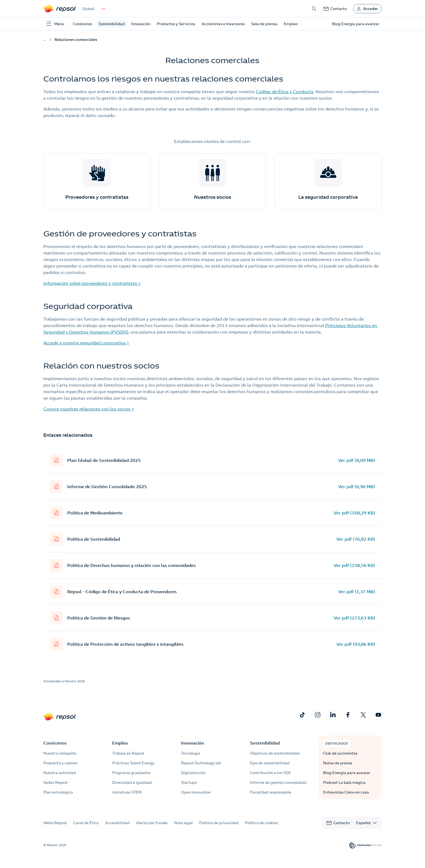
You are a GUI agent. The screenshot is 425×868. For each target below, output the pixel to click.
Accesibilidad (117, 823)
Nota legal (183, 823)
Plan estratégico (58, 792)
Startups (189, 782)
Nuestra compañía (60, 753)
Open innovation (196, 792)
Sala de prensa (264, 24)
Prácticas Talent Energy (133, 763)
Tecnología (191, 753)
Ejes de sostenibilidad (270, 763)
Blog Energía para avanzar (347, 773)
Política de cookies (262, 823)
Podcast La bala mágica (344, 782)
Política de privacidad (219, 823)
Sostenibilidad (112, 24)
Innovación (141, 24)
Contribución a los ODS (270, 773)
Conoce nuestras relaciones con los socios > (89, 409)
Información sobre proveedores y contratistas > (92, 283)
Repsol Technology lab (201, 763)
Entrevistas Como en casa (346, 792)
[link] (335, 9)
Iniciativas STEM (127, 792)
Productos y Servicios (176, 24)
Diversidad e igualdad (132, 782)
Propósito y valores (60, 763)
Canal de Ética (86, 823)
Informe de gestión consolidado (278, 782)
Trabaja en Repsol (128, 753)
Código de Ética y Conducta (285, 92)
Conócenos (83, 24)
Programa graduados (131, 773)
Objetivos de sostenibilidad (275, 753)
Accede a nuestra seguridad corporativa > (86, 343)
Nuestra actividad (60, 773)
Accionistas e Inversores (223, 24)
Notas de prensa (338, 763)
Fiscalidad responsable (271, 792)
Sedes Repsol (55, 782)
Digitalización (193, 773)
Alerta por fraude (152, 823)
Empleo (291, 24)
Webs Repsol (55, 823)
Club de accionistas (340, 753)
